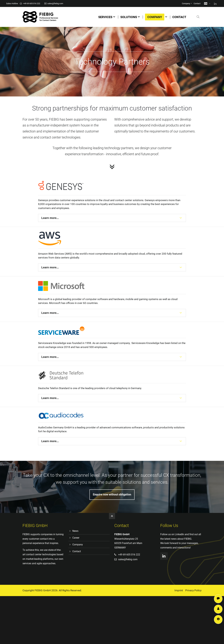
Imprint (179, 590)
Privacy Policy (193, 590)
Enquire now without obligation (112, 494)
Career (76, 538)
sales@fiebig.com (54, 3)
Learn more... (50, 218)
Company (186, 3)
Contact (197, 3)
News (75, 531)
